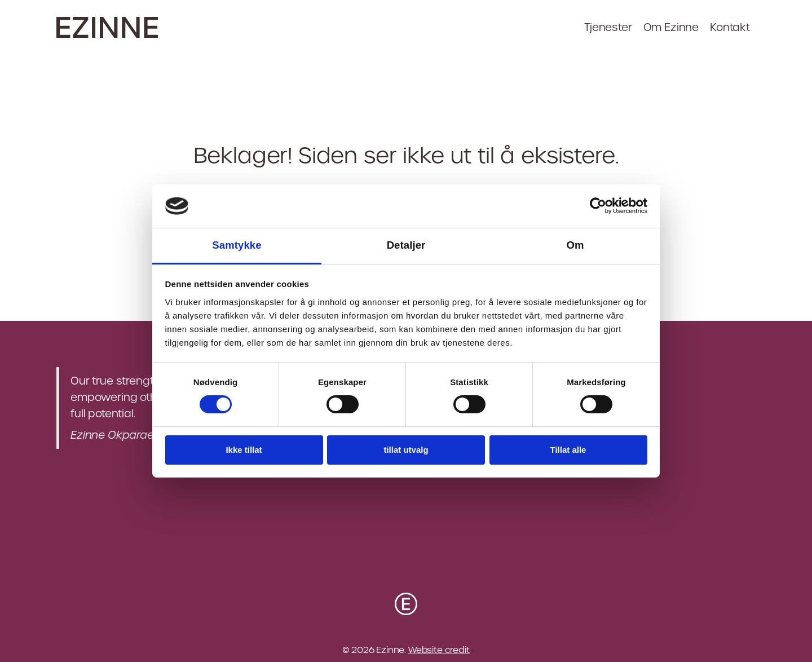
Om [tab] (575, 245)
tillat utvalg (406, 450)
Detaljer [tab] (406, 245)
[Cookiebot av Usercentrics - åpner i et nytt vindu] (598, 206)
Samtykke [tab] (237, 245)
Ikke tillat (244, 450)
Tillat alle (568, 450)
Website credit (439, 650)
